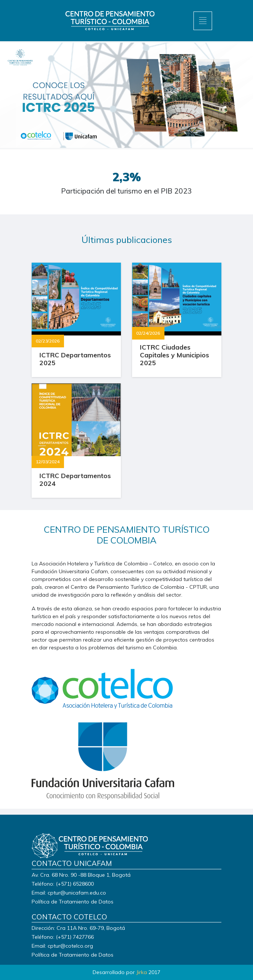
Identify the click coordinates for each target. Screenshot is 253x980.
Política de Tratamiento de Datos (73, 902)
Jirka (142, 972)
